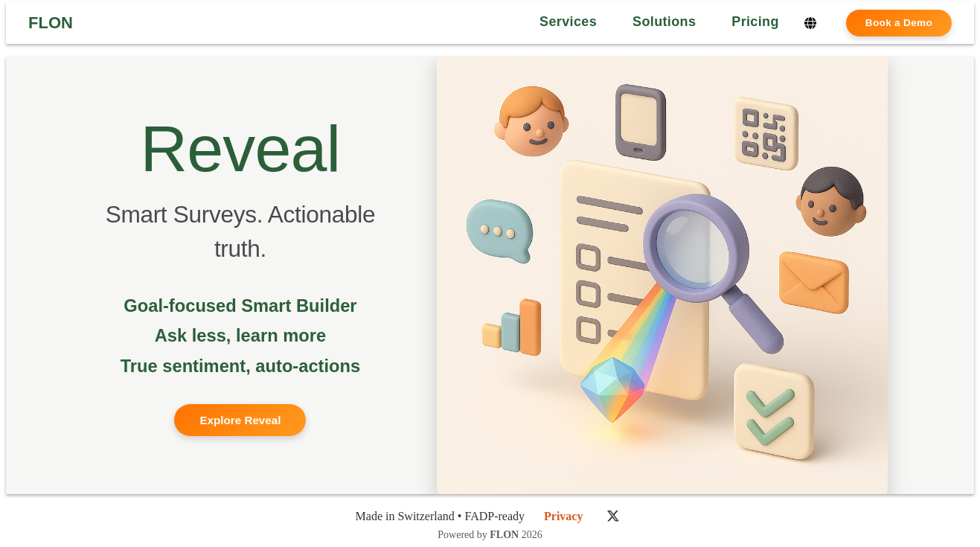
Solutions (664, 22)
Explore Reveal (240, 420)
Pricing (755, 22)
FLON (51, 23)
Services (568, 22)
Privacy (563, 516)
